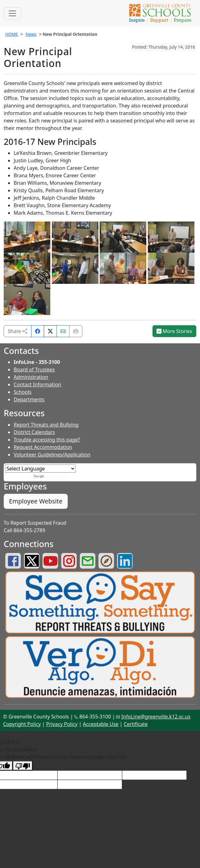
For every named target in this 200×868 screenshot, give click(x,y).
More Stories (175, 331)
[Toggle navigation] (12, 13)
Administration (31, 377)
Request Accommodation (43, 447)
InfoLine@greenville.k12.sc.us (156, 717)
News (31, 34)
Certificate (136, 724)
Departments (29, 399)
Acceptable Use (101, 724)
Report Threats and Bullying (46, 425)
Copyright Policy (22, 724)
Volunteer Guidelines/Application (52, 455)
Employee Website (36, 501)
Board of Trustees (34, 370)
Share (18, 331)
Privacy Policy (62, 724)
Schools (23, 392)
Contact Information (37, 384)
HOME (12, 34)
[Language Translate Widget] (40, 469)
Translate (50, 476)
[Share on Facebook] (38, 331)
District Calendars (34, 432)
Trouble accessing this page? (47, 440)
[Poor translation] (23, 766)
